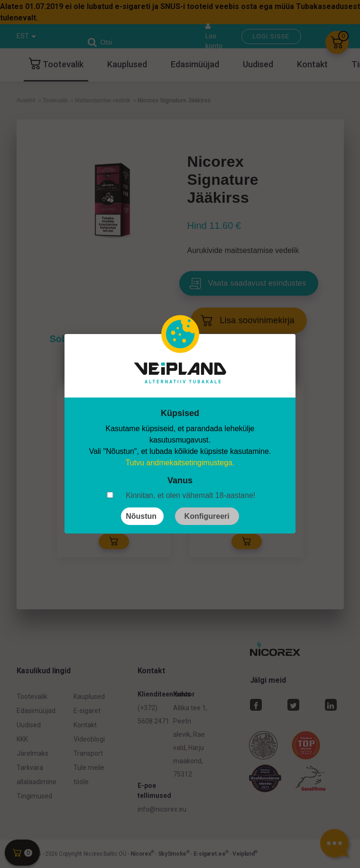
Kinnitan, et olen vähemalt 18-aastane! (190, 495)
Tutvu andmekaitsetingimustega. (180, 463)
